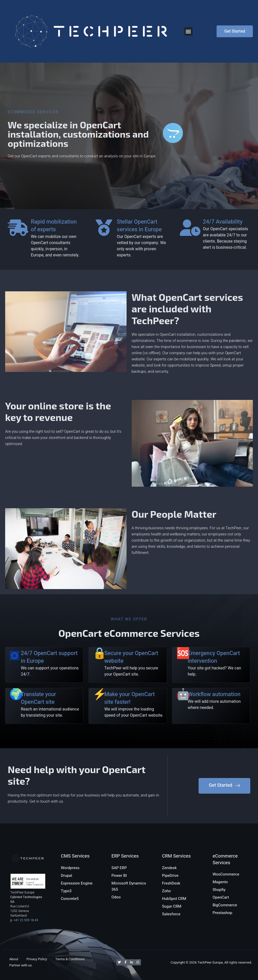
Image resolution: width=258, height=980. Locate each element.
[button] (188, 31)
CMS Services (75, 851)
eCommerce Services (225, 854)
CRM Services (176, 851)
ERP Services (125, 851)
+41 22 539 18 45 (26, 915)
